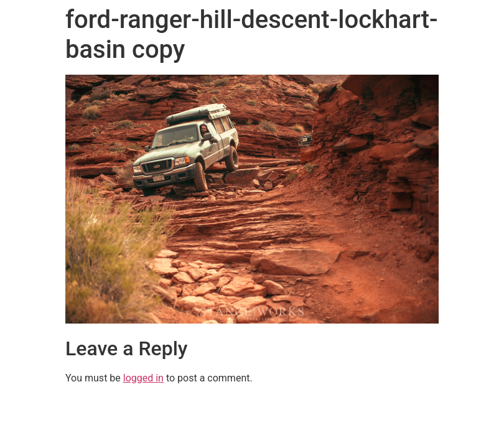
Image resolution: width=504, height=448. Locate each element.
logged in (143, 378)
